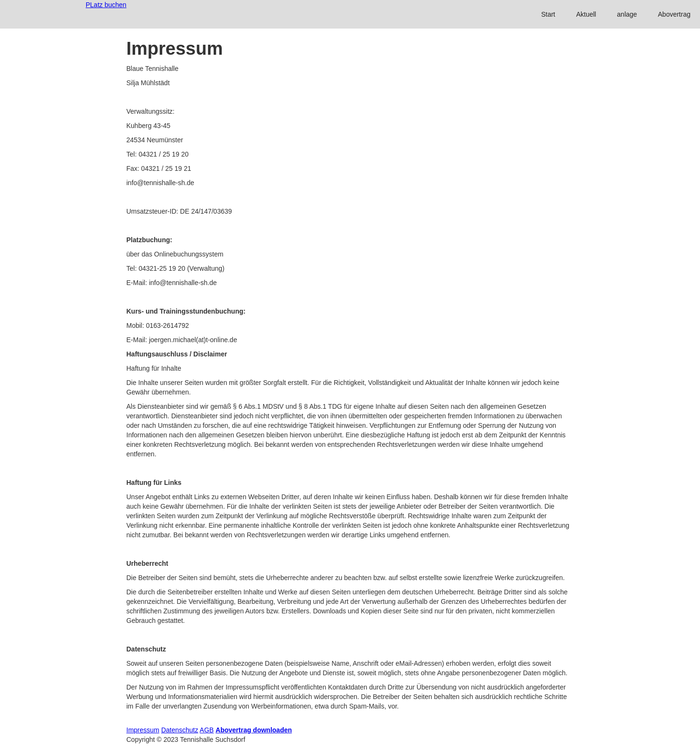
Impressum (143, 730)
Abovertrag (674, 14)
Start (548, 14)
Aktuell (586, 14)
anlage (627, 14)
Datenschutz (180, 730)
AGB (207, 730)
